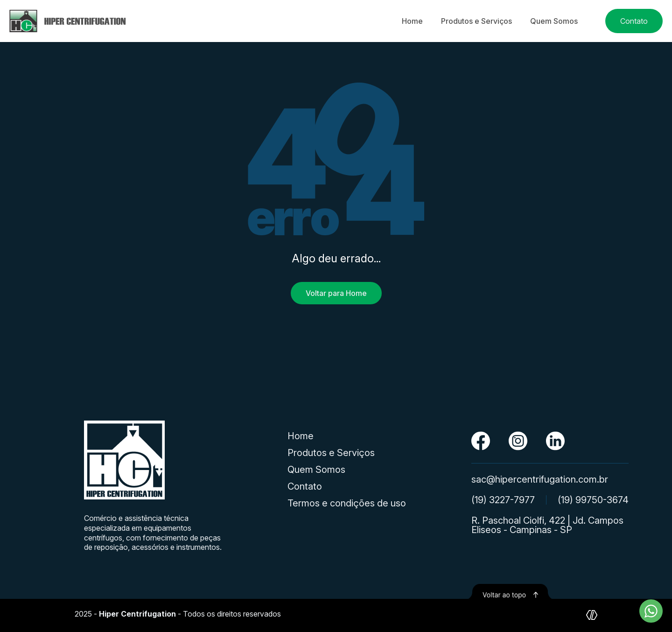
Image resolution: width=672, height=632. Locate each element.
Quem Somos (554, 21)
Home (412, 21)
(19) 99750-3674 (593, 500)
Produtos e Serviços (476, 21)
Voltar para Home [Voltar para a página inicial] (336, 293)
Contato (634, 21)
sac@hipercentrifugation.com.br (540, 479)
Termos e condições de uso (347, 503)
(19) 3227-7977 (503, 500)
